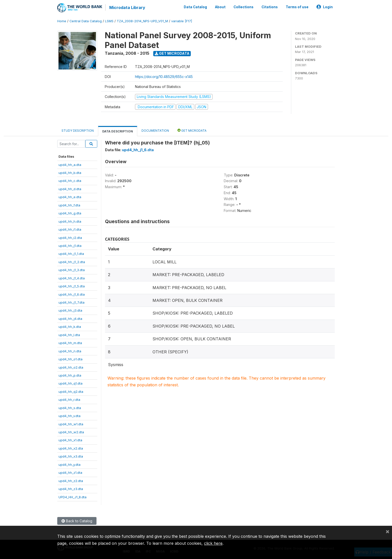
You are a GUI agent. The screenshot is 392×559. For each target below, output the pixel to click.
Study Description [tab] (78, 131)
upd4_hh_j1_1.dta (71, 254)
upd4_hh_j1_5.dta (72, 286)
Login (325, 7)
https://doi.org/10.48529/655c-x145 (164, 77)
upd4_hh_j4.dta (70, 319)
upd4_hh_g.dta (70, 213)
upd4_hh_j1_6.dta (72, 294)
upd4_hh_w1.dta (71, 424)
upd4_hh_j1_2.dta (72, 262)
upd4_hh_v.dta (69, 416)
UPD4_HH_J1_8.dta (72, 497)
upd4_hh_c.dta (70, 181)
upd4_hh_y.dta (69, 465)
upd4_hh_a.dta (70, 165)
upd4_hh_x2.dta (71, 448)
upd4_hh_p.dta (70, 375)
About (220, 7)
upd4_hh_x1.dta (70, 440)
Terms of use (297, 7)
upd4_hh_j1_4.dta (72, 278)
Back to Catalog (77, 521)
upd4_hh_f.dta (69, 205)
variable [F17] (182, 21)
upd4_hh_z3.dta (71, 489)
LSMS (109, 21)
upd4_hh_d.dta (70, 189)
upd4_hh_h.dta (70, 221)
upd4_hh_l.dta (69, 335)
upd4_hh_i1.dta (70, 229)
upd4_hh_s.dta (70, 408)
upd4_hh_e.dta (70, 197)
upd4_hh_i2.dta (70, 238)
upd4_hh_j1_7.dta (71, 302)
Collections (243, 7)
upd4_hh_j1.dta (70, 246)
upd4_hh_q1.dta (70, 383)
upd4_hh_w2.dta (71, 432)
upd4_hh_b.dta (70, 173)
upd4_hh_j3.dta (70, 310)
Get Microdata (172, 53)
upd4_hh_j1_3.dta (72, 270)
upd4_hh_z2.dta (71, 481)
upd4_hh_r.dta (69, 400)
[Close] (387, 531)
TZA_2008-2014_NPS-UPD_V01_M (142, 21)
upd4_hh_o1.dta (70, 359)
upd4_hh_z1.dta (70, 473)
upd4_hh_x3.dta (71, 456)
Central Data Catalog (86, 21)
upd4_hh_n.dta (70, 351)
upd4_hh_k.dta (70, 327)
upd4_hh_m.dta (70, 343)
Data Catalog (195, 7)
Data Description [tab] (118, 131)
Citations (270, 7)
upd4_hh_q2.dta (71, 392)
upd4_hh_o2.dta (71, 367)
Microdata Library (127, 7)
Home (62, 21)
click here (213, 543)
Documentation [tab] (155, 131)
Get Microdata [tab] (192, 130)
